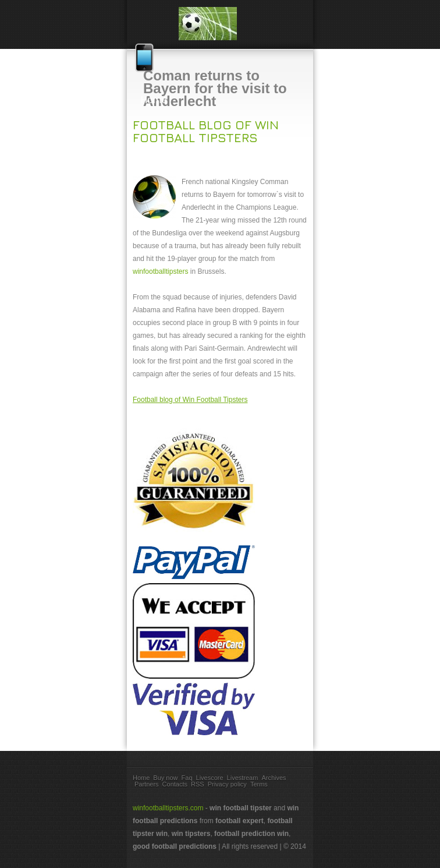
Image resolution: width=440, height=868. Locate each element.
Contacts (175, 784)
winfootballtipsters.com (168, 808)
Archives (274, 778)
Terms (259, 784)
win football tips (220, 24)
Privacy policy (227, 784)
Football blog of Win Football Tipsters (206, 131)
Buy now (165, 778)
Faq (187, 778)
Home (220, 100)
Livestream (243, 778)
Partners (147, 784)
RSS (198, 784)
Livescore (210, 778)
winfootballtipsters (160, 271)
